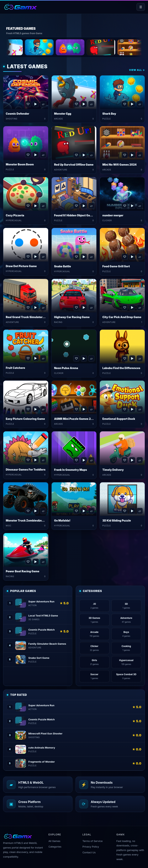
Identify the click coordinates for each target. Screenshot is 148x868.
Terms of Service (93, 841)
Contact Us (89, 852)
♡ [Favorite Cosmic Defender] (28, 104)
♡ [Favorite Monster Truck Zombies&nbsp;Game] (28, 511)
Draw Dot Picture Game (21, 266)
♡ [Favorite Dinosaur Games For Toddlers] (28, 460)
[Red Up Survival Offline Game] (118, 47)
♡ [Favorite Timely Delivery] (125, 460)
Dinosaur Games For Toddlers (26, 470)
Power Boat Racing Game (23, 571)
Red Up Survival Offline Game (74, 165)
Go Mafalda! (62, 520)
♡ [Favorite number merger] (125, 206)
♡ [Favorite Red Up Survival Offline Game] (76, 155)
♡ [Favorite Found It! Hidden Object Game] (76, 206)
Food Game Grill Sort (116, 266)
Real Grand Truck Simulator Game (28, 317)
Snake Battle (63, 266)
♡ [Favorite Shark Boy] (125, 104)
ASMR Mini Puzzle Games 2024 (75, 419)
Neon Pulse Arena (66, 368)
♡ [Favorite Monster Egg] (76, 104)
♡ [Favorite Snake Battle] (76, 257)
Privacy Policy (91, 847)
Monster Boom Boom (20, 164)
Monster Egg (63, 114)
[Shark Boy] (56, 47)
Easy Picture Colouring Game (25, 419)
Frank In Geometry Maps (71, 470)
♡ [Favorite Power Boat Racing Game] (28, 562)
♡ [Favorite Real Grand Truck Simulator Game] (28, 307)
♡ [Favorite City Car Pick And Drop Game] (125, 307)
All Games (54, 841)
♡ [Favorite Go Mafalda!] (76, 511)
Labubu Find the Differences (121, 368)
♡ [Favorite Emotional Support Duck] (125, 409)
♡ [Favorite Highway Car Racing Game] (76, 307)
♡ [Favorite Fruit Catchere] (28, 358)
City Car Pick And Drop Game (122, 317)
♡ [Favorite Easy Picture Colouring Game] (28, 409)
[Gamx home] (20, 7)
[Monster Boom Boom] (87, 47)
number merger (113, 215)
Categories (55, 847)
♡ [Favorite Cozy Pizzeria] (28, 206)
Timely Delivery (113, 470)
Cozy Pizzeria (15, 215)
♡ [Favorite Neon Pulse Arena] (76, 358)
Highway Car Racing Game (72, 317)
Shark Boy (109, 114)
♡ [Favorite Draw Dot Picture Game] (28, 257)
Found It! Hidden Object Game (74, 215)
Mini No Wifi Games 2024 (119, 165)
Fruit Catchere (15, 368)
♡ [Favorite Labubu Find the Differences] (125, 358)
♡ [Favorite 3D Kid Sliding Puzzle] (125, 511)
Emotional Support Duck (119, 419)
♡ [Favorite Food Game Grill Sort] (125, 257)
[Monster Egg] (25, 47)
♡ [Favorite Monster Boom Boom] (28, 155)
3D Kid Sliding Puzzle (117, 520)
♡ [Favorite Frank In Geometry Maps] (76, 460)
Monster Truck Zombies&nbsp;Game (31, 520)
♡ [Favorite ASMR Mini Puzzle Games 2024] (76, 409)
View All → (137, 70)
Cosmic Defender (18, 114)
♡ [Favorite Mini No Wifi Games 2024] (125, 155)
